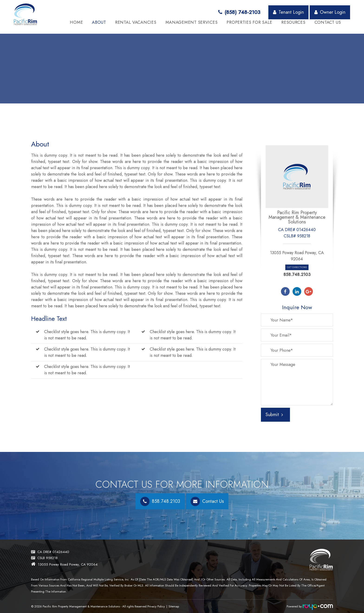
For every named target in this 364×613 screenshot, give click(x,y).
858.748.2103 (297, 275)
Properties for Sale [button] (249, 22)
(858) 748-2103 (239, 12)
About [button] (99, 22)
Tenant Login (288, 12)
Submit (274, 415)
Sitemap (176, 606)
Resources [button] (293, 22)
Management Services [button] (192, 22)
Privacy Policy (157, 606)
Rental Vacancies (136, 22)
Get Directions (297, 267)
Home (76, 22)
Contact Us (328, 22)
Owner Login (330, 12)
